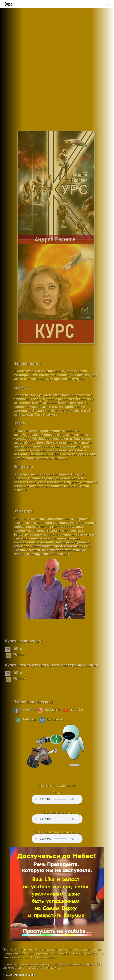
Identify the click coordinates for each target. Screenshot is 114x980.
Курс (8, 4)
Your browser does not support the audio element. (57, 799)
